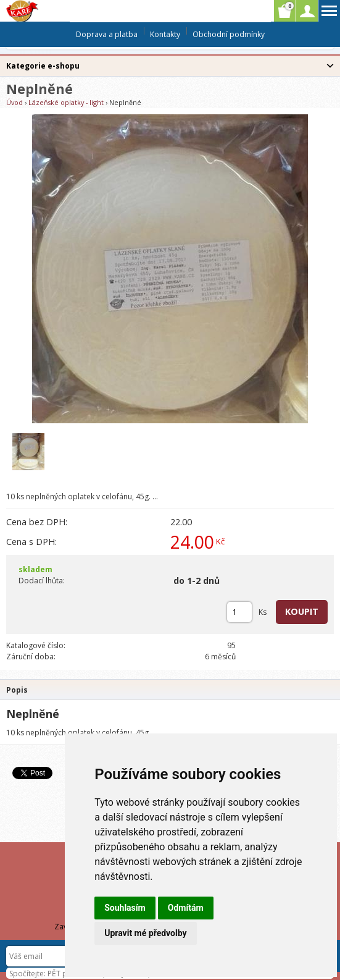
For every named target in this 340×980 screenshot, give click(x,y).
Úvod (15, 102)
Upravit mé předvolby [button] (145, 933)
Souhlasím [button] (125, 908)
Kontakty (165, 34)
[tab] (170, 689)
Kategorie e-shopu (43, 66)
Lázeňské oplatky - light (66, 102)
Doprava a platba (107, 34)
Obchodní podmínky (229, 34)
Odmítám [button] (186, 908)
